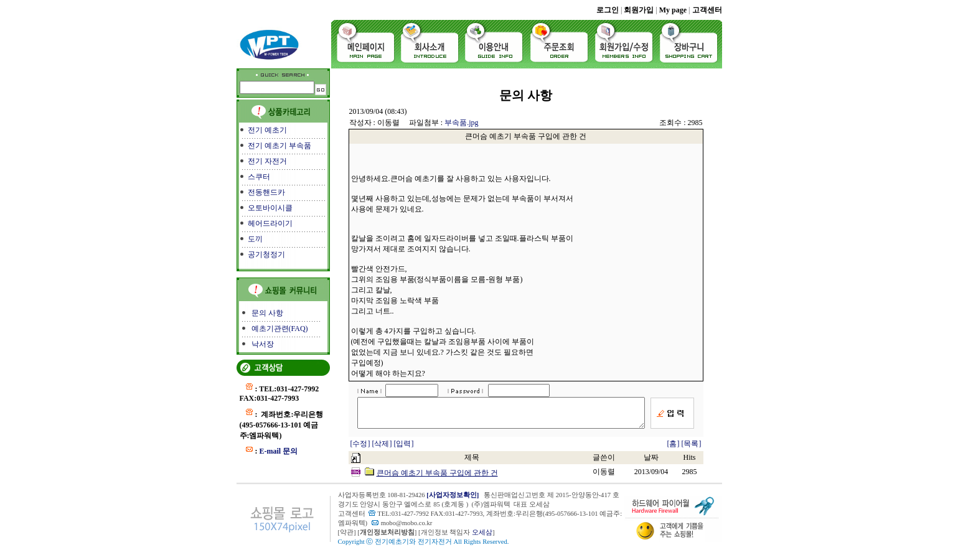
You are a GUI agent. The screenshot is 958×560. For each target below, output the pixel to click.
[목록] (692, 449)
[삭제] (383, 449)
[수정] (361, 449)
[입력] (404, 449)
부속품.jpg (461, 123)
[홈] (674, 449)
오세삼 (482, 538)
